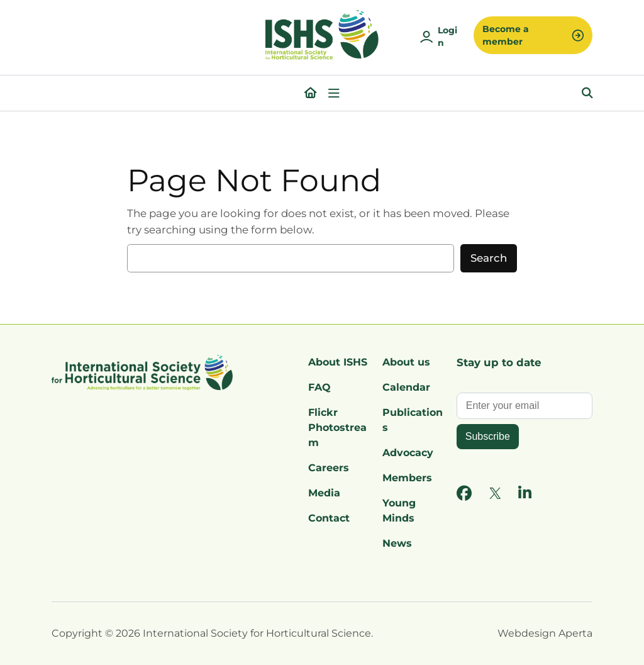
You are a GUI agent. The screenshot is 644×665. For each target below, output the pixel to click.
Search (489, 258)
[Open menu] (334, 93)
